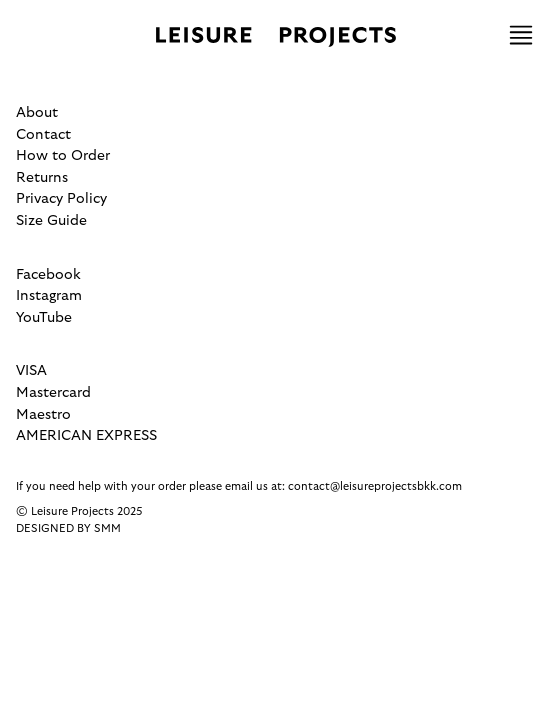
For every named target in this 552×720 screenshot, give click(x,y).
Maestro (43, 414)
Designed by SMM (68, 528)
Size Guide (51, 220)
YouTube (44, 317)
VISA (31, 370)
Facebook (48, 274)
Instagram (49, 295)
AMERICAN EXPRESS (86, 435)
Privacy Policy (61, 198)
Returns (42, 177)
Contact (43, 134)
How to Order (63, 155)
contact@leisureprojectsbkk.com (375, 486)
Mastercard (53, 392)
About (37, 112)
